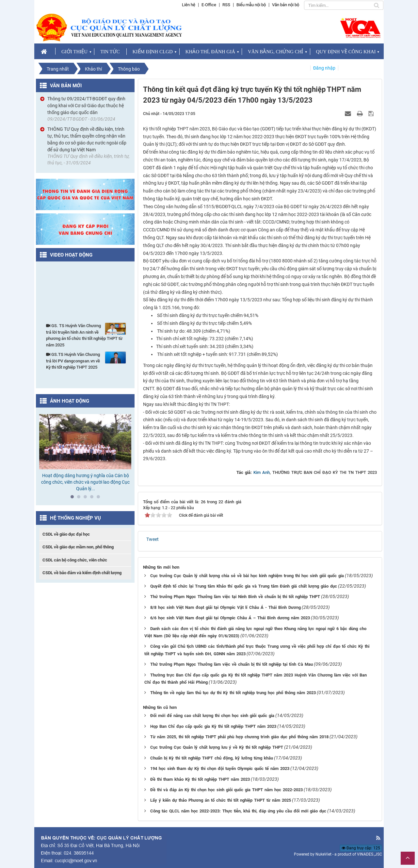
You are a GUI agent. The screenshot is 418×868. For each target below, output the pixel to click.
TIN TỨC (110, 52)
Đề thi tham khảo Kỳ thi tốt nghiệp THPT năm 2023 (200, 779)
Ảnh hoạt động (70, 401)
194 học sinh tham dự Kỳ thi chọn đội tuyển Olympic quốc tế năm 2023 (220, 768)
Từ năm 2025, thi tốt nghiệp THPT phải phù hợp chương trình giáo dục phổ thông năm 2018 (239, 737)
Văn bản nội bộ (286, 5)
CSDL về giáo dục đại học (66, 534)
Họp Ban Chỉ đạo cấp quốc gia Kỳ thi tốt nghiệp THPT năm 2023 (213, 726)
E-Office (209, 5)
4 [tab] (93, 498)
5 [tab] (100, 498)
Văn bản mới (66, 86)
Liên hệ (189, 5)
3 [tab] (87, 498)
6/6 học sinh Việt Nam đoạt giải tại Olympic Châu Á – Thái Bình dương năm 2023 (230, 618)
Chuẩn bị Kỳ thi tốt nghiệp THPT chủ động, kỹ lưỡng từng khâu (212, 758)
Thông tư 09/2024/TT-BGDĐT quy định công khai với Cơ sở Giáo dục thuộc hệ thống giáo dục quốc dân (86, 106)
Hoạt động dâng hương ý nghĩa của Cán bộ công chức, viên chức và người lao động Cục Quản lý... (85, 482)
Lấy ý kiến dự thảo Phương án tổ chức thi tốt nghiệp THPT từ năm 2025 (221, 800)
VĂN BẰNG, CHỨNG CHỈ (276, 52)
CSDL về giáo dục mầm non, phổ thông (78, 547)
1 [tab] (74, 498)
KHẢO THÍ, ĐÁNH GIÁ (210, 52)
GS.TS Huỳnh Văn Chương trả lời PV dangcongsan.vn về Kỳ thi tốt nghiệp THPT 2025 (86, 360)
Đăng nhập (324, 68)
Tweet (153, 539)
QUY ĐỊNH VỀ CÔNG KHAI (346, 52)
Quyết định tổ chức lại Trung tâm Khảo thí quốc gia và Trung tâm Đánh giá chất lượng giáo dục (244, 586)
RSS (226, 5)
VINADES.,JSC (370, 854)
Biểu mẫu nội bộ (251, 5)
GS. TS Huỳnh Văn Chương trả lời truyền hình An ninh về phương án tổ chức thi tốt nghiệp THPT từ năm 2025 (86, 335)
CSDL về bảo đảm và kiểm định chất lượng (82, 573)
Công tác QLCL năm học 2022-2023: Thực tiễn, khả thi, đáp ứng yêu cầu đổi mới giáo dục (238, 811)
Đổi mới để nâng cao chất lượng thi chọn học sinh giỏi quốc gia (212, 716)
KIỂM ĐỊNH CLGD (153, 52)
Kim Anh (262, 472)
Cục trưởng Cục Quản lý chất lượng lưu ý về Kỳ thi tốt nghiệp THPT (217, 747)
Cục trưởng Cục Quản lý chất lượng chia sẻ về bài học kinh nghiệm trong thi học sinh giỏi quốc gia (247, 576)
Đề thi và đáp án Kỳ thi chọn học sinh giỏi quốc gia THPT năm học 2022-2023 (226, 790)
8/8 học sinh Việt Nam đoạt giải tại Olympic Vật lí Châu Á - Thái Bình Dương (225, 607)
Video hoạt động (71, 255)
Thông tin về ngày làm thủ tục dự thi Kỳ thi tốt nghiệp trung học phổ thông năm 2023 (233, 693)
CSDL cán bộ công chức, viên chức (75, 560)
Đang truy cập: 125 (361, 848)
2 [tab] (80, 498)
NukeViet (323, 854)
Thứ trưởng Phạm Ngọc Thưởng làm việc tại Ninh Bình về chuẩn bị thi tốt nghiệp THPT (235, 597)
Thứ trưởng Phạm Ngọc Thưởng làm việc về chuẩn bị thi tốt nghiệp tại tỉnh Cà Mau (232, 664)
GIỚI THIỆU (74, 52)
